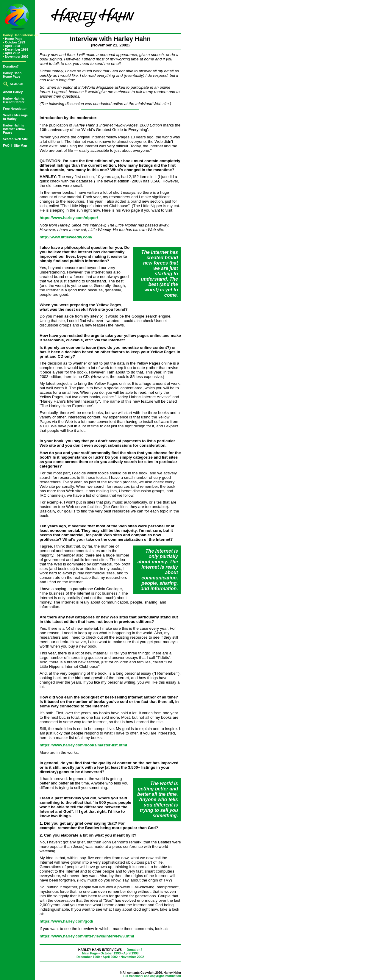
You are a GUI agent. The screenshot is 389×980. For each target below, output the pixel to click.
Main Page (90, 953)
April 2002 (11, 53)
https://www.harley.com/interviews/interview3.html (87, 936)
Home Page (13, 39)
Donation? (11, 66)
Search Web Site (15, 139)
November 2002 (16, 57)
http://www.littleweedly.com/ (66, 237)
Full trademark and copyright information (152, 976)
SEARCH (13, 84)
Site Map (21, 146)
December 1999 (16, 49)
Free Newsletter (15, 109)
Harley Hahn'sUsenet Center (14, 100)
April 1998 (11, 46)
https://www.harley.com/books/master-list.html (83, 745)
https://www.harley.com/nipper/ (69, 218)
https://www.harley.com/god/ (66, 921)
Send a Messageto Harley (15, 117)
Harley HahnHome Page (12, 75)
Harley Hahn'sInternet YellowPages (14, 129)
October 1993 (14, 42)
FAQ (7, 146)
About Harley (13, 92)
